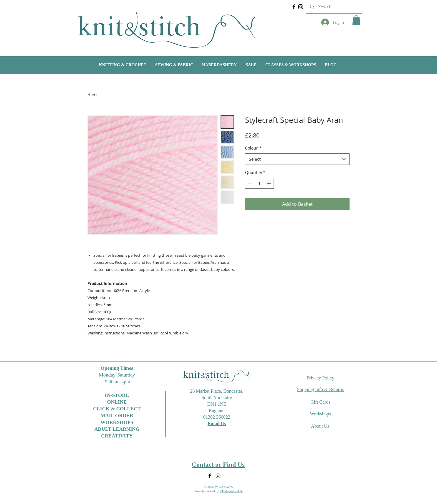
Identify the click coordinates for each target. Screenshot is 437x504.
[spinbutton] (259, 183)
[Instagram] (301, 7)
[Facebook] (294, 7)
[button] (356, 20)
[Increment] (269, 183)
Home (93, 94)
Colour (253, 148)
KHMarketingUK (231, 491)
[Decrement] (250, 183)
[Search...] (334, 7)
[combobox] (297, 159)
